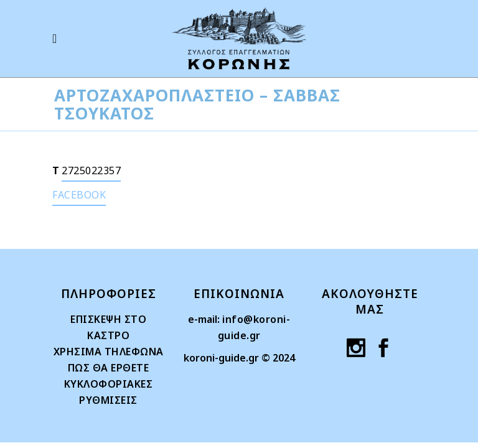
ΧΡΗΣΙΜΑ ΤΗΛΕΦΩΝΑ (109, 352)
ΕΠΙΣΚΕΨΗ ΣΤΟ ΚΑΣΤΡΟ (108, 327)
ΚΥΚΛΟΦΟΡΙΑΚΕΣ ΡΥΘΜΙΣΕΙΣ (109, 392)
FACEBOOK (79, 195)
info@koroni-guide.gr (254, 327)
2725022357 (91, 170)
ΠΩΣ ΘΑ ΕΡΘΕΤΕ (109, 368)
